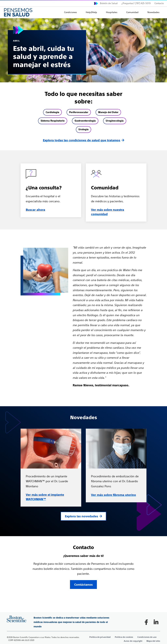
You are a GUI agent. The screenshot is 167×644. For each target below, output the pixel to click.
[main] (83, 307)
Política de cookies (124, 637)
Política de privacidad (100, 637)
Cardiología (52, 112)
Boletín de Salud (109, 3)
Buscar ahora (35, 210)
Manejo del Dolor (108, 112)
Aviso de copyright (133, 641)
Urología (83, 129)
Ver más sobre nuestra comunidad (108, 212)
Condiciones (71, 12)
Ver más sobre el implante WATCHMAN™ (45, 497)
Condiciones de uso (147, 637)
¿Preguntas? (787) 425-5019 (136, 3)
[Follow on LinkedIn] (156, 622)
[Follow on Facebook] (146, 622)
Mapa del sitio (153, 641)
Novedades (153, 12)
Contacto (159, 3)
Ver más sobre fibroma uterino (114, 495)
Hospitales (112, 12)
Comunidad (132, 12)
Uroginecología (115, 121)
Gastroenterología (85, 121)
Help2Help (91, 12)
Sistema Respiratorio (53, 121)
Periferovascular (79, 112)
